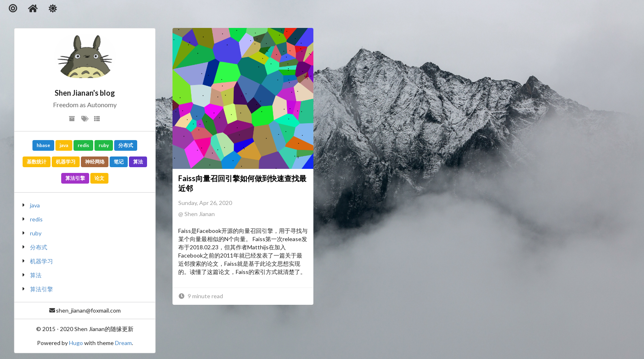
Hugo (76, 343)
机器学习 (66, 162)
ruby (104, 145)
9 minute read (201, 296)
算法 (138, 162)
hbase (43, 145)
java (64, 145)
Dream (123, 343)
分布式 (126, 145)
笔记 (119, 162)
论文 (99, 178)
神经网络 (95, 162)
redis (83, 145)
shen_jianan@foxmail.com (88, 310)
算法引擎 (75, 178)
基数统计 (37, 162)
